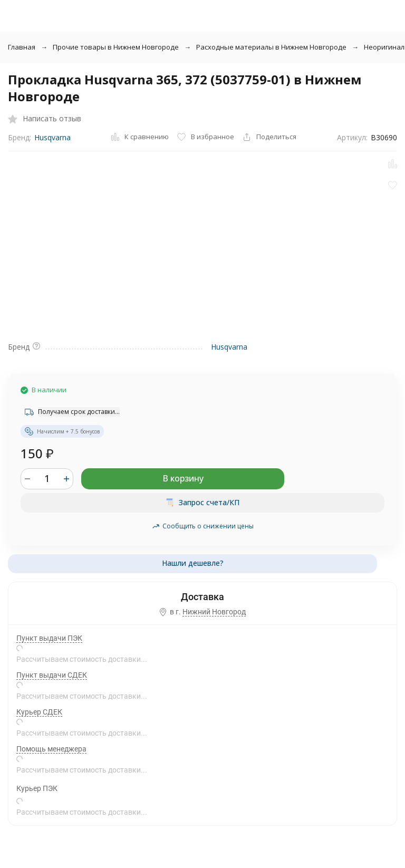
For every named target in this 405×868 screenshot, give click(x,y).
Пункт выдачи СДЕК (52, 675)
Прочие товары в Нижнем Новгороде (116, 47)
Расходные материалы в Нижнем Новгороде (271, 47)
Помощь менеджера (51, 749)
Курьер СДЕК (39, 712)
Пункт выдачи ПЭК (49, 638)
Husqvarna (52, 137)
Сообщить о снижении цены (203, 526)
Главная (22, 47)
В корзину (183, 478)
